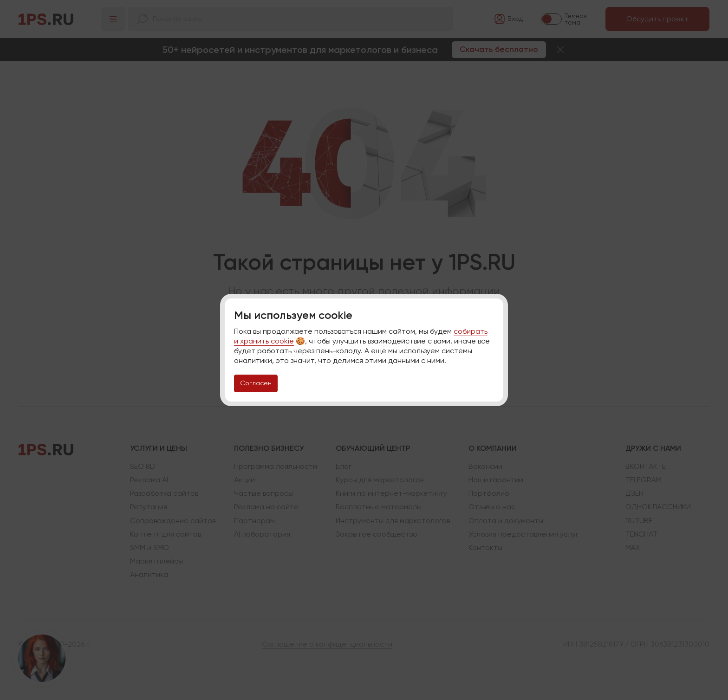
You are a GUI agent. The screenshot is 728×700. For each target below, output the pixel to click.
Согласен (256, 383)
